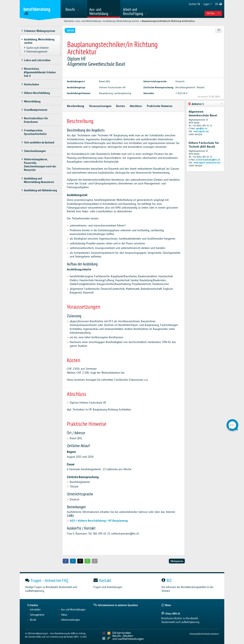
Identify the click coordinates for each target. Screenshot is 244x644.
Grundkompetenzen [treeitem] (36, 110)
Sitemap (193, 634)
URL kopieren (177, 561)
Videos (64, 615)
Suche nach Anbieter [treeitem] (37, 48)
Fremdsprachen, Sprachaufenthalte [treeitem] (35, 132)
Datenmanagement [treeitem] (37, 51)
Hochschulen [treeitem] (31, 84)
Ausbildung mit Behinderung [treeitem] (40, 190)
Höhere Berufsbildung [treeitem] (37, 93)
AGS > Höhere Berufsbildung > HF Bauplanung (99, 521)
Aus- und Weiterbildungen (73, 610)
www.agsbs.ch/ (201, 131)
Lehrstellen (35, 610)
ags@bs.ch (202, 128)
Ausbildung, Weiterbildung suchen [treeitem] (39, 41)
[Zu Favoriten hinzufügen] (219, 30)
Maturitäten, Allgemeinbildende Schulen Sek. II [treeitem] (40, 72)
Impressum (214, 634)
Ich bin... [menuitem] (213, 13)
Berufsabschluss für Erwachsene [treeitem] (36, 120)
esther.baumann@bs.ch (208, 160)
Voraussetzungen (100, 106)
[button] (66, 561)
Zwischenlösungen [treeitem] (35, 151)
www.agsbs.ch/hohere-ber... (208, 163)
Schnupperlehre (37, 615)
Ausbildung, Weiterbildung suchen (121, 21)
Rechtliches (203, 634)
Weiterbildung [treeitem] (32, 101)
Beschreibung (76, 106)
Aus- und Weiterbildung (88, 21)
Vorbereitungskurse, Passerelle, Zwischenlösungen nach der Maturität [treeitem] (40, 164)
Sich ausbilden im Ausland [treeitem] (39, 142)
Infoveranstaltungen (71, 620)
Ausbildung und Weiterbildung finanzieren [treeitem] (39, 180)
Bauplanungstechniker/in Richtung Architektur (168, 21)
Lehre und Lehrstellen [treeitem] (37, 60)
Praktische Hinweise (160, 106)
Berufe (33, 620)
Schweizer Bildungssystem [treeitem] (39, 31)
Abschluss (136, 106)
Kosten (120, 106)
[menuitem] (75, 9)
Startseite (69, 21)
